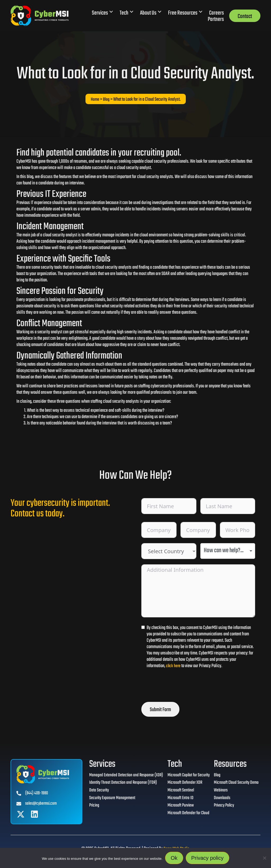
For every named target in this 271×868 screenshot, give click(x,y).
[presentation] (182, 686)
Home (95, 99)
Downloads (221, 800)
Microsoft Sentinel (178, 792)
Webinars (220, 792)
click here (174, 666)
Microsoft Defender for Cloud (186, 816)
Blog (106, 99)
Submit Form (160, 710)
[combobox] (228, 551)
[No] (264, 858)
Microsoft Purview (178, 808)
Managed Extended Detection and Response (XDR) (123, 776)
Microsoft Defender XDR (182, 784)
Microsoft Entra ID (178, 800)
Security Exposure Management (109, 800)
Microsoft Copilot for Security (186, 776)
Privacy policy (207, 858)
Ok (174, 858)
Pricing (91, 808)
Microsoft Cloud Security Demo (236, 784)
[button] (111, 12)
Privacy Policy (224, 808)
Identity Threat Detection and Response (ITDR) (120, 784)
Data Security (95, 792)
